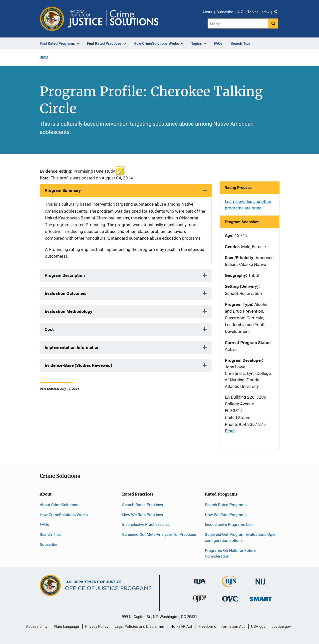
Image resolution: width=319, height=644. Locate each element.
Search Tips (50, 534)
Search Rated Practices (143, 505)
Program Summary (63, 190)
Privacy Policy (97, 627)
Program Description (65, 275)
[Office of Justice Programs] (52, 19)
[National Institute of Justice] (261, 579)
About (207, 12)
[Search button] (273, 23)
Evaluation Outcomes (66, 293)
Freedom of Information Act (222, 627)
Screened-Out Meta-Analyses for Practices (159, 534)
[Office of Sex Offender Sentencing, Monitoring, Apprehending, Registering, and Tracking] (261, 597)
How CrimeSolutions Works (64, 515)
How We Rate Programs (226, 515)
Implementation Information (72, 347)
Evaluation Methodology (69, 311)
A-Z (240, 12)
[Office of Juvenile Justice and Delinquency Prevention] (200, 600)
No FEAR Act (181, 627)
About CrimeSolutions (59, 505)
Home (44, 57)
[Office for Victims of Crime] (230, 598)
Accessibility (37, 627)
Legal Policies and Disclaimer (139, 627)
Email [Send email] (230, 431)
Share (277, 13)
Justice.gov (281, 627)
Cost (49, 329)
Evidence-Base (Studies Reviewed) (78, 365)
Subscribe (225, 12)
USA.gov (258, 627)
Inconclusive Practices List (146, 524)
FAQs (44, 524)
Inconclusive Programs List (229, 524)
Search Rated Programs (226, 505)
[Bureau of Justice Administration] (200, 579)
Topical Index (258, 12)
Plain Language (66, 627)
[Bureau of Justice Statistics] (230, 585)
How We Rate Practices (143, 515)
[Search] (238, 23)
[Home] (113, 19)
